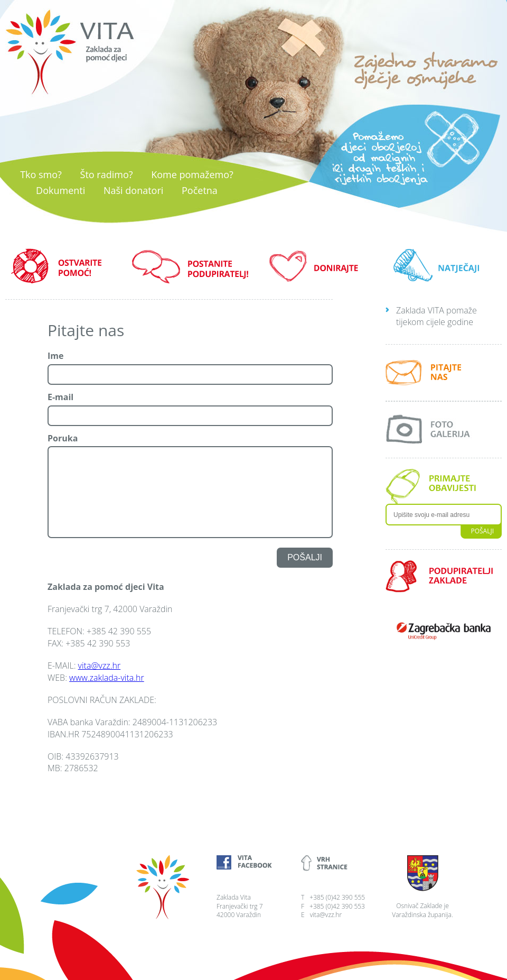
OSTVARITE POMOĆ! (63, 266)
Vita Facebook (253, 863)
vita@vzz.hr (100, 665)
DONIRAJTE (317, 266)
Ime (55, 356)
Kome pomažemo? (192, 174)
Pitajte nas (86, 330)
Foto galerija (444, 430)
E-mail (60, 397)
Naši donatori (133, 190)
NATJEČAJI (444, 266)
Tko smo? (41, 174)
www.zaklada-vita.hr (107, 678)
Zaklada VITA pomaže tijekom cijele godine (436, 316)
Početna (200, 190)
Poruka (63, 438)
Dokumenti (60, 190)
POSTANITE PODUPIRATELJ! (190, 266)
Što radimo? (107, 174)
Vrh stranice (338, 863)
